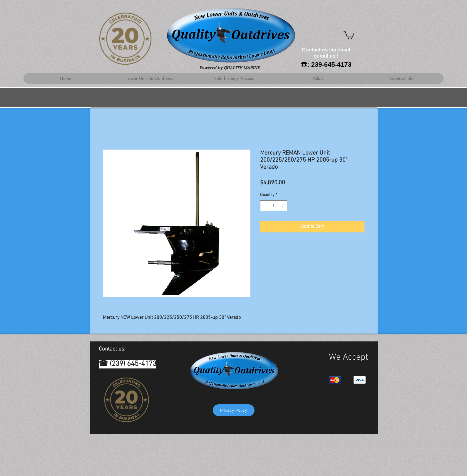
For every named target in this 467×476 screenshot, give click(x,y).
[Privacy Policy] (234, 410)
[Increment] (283, 206)
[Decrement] (265, 206)
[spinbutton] (274, 206)
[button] (349, 35)
